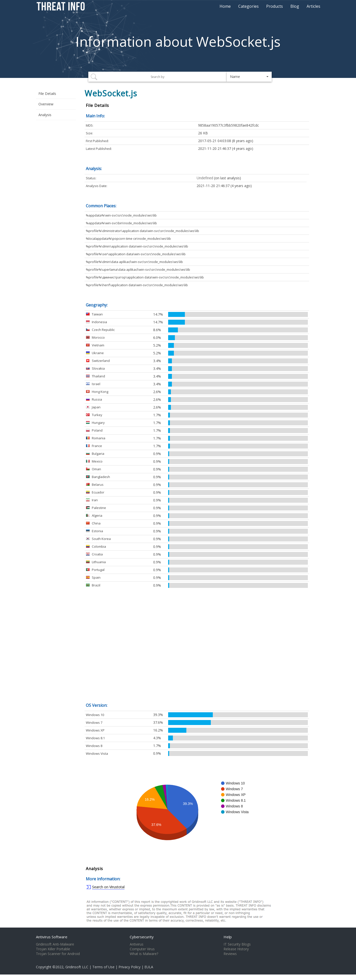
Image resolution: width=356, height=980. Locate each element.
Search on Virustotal (108, 887)
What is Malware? (144, 954)
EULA (149, 967)
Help (228, 937)
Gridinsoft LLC (77, 967)
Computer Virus (142, 949)
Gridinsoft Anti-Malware (55, 944)
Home (225, 6)
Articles (313, 6)
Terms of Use (103, 967)
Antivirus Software (52, 937)
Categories (248, 6)
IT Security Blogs (237, 944)
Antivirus (137, 944)
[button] (249, 77)
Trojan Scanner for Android (58, 954)
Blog (295, 6)
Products (275, 6)
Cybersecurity (142, 937)
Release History (236, 949)
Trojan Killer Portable (53, 949)
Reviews (230, 954)
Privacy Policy (129, 967)
